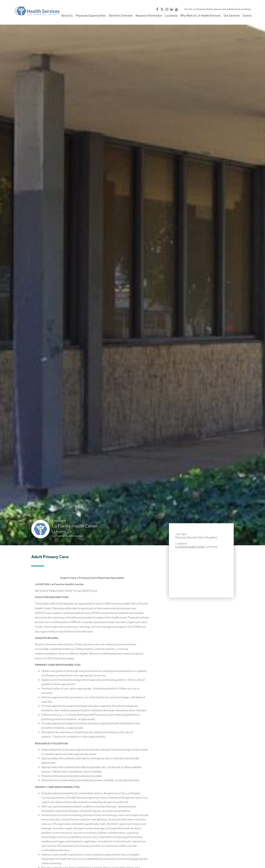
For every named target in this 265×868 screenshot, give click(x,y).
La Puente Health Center (75, 526)
